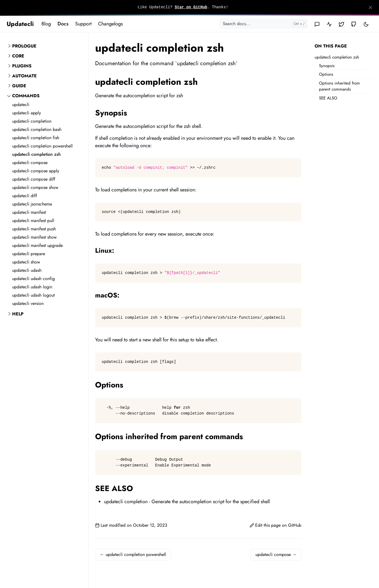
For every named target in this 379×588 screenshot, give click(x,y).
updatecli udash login (32, 287)
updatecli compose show (35, 187)
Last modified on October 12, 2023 (131, 525)
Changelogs (110, 24)
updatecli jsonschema (32, 204)
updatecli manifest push (34, 229)
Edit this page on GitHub (275, 525)
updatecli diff (25, 196)
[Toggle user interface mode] (366, 24)
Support (83, 24)
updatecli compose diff (34, 179)
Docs (63, 24)
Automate (24, 76)
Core (18, 56)
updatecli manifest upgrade (37, 245)
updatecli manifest (29, 212)
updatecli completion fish (36, 138)
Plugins (22, 66)
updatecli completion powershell (42, 146)
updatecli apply (27, 113)
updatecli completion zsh (36, 154)
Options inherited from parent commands (339, 86)
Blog (46, 24)
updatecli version (28, 303)
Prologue (24, 46)
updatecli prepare (29, 254)
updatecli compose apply (36, 171)
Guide (19, 86)
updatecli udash (27, 270)
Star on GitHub (191, 7)
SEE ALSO (328, 98)
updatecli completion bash (37, 129)
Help (18, 314)
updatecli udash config (33, 279)
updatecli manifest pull (33, 221)
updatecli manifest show (34, 237)
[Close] (370, 7)
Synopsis (327, 66)
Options (326, 74)
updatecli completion (32, 121)
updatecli (21, 105)
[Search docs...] (263, 24)
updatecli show (26, 262)
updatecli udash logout (33, 295)
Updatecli (20, 24)
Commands (26, 96)
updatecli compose (30, 163)
